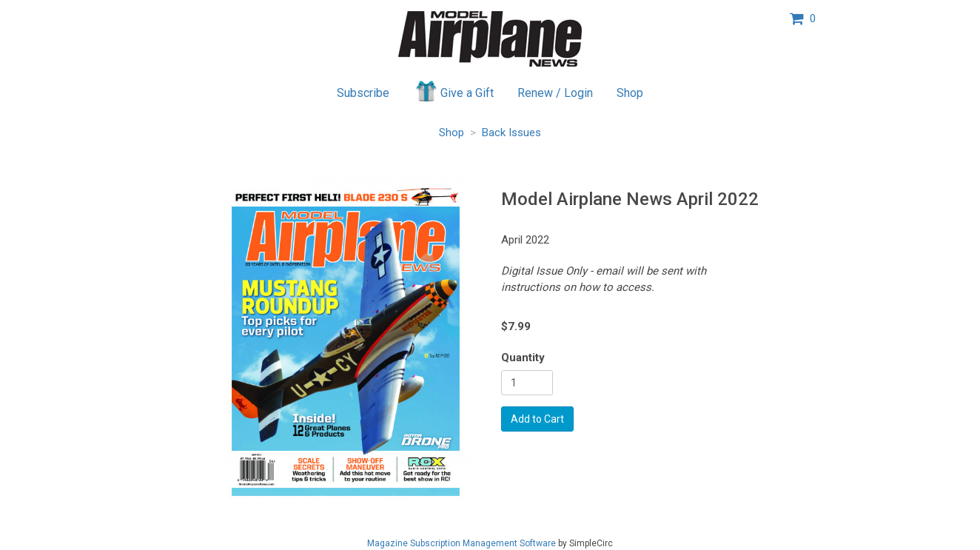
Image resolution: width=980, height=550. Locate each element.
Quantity (523, 358)
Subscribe (363, 93)
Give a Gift (453, 91)
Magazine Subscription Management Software (462, 543)
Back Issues (511, 133)
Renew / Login (555, 93)
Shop (630, 93)
